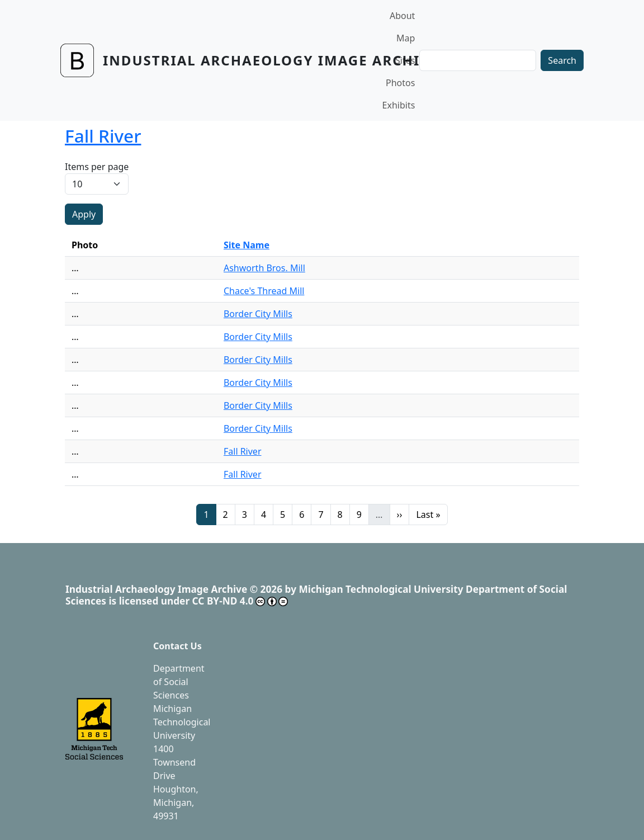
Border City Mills (258, 314)
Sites (405, 60)
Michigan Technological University (182, 722)
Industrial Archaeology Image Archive (271, 60)
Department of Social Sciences (179, 682)
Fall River (243, 451)
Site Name (247, 245)
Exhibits (399, 105)
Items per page (97, 167)
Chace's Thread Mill (264, 291)
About (402, 16)
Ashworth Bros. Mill (264, 268)
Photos (400, 83)
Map (406, 38)
